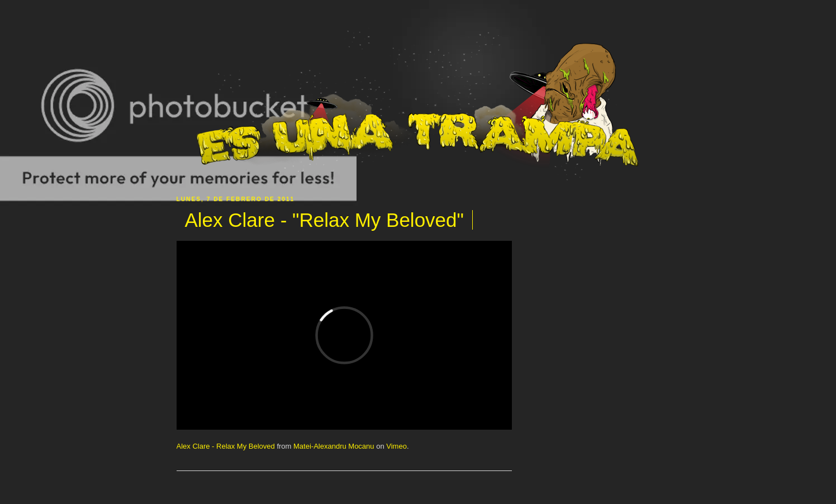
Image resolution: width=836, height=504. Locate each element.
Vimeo (396, 446)
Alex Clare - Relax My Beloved (226, 446)
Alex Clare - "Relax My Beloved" (324, 220)
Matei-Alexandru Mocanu (334, 446)
